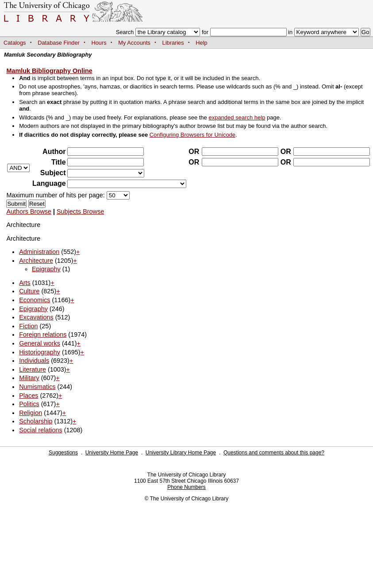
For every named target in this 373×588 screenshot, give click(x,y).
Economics (35, 300)
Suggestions (63, 453)
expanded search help (237, 117)
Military (29, 378)
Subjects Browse (80, 211)
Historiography (40, 352)
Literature (33, 369)
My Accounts (134, 43)
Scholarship (36, 421)
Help (201, 43)
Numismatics (37, 387)
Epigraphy (46, 269)
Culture (29, 291)
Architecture (36, 261)
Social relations (41, 430)
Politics (29, 404)
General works (40, 343)
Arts (25, 283)
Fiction (28, 326)
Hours (99, 43)
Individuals (34, 361)
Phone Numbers (186, 487)
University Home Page (112, 453)
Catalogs (15, 43)
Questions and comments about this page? (274, 453)
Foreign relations (43, 334)
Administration (39, 252)
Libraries (173, 43)
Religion (31, 413)
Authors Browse (29, 211)
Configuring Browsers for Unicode (192, 135)
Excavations (36, 317)
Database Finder (59, 43)
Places (29, 396)
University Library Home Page (181, 453)
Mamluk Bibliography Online (49, 71)
